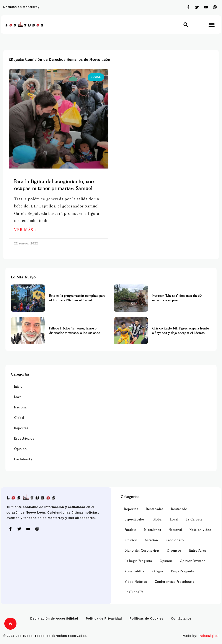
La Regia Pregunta (138, 561)
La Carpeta (194, 520)
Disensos (175, 551)
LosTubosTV (23, 459)
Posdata (131, 530)
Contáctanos (181, 618)
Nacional (21, 407)
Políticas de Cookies (147, 618)
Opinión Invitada (193, 561)
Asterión (151, 540)
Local (18, 397)
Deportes (21, 428)
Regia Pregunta (182, 571)
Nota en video (200, 530)
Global (19, 418)
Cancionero (175, 540)
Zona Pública (134, 571)
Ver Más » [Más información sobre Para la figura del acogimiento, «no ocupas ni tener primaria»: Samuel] (25, 230)
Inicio (18, 387)
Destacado (179, 509)
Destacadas (155, 509)
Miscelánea (153, 530)
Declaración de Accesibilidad (54, 618)
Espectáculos (24, 439)
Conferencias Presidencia (174, 582)
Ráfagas (158, 571)
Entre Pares (198, 551)
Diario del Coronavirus (142, 551)
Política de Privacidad (104, 618)
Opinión (20, 449)
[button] (186, 25)
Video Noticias (136, 582)
